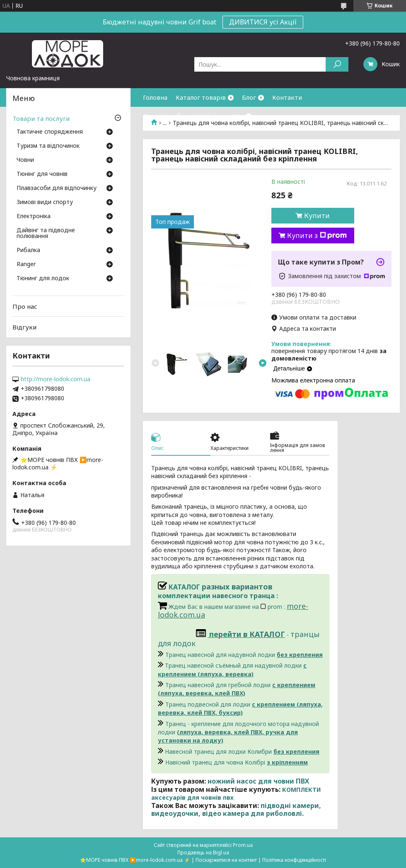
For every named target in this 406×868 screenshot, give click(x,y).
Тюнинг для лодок (43, 279)
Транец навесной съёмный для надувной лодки (232, 670)
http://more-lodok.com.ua (56, 379)
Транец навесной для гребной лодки (237, 689)
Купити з (317, 236)
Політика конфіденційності (294, 860)
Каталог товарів (201, 97)
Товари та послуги (41, 118)
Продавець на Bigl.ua (203, 852)
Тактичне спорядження (50, 132)
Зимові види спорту (45, 202)
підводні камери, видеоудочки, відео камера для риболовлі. (236, 809)
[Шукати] (337, 64)
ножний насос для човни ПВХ (258, 781)
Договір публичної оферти (184, 116)
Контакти (287, 97)
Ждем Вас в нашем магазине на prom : (228, 607)
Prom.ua (243, 845)
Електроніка (34, 216)
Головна (155, 97)
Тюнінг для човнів (42, 174)
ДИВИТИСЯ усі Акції (263, 22)
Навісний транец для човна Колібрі (237, 762)
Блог (249, 97)
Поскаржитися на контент (226, 860)
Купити (317, 216)
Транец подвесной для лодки (240, 708)
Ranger (26, 264)
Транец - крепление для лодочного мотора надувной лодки (238, 732)
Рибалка (28, 250)
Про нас (25, 306)
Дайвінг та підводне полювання (46, 233)
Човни (25, 160)
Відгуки (24, 327)
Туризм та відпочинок (48, 146)
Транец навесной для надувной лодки (244, 655)
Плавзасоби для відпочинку (57, 188)
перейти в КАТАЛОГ (247, 634)
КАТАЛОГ (180, 587)
